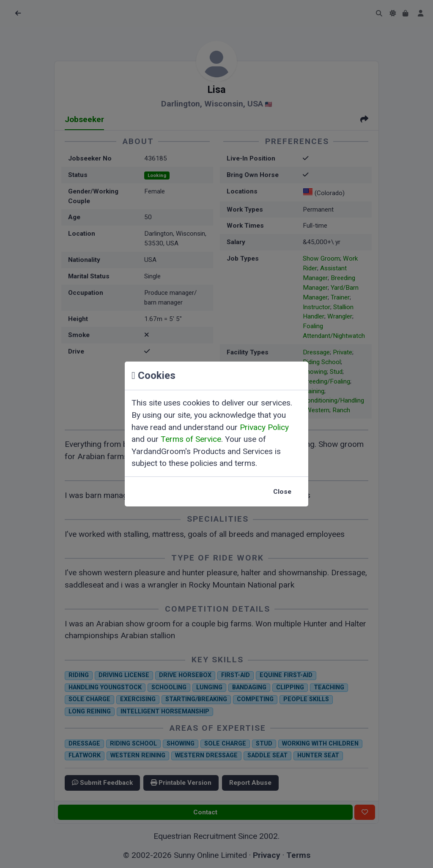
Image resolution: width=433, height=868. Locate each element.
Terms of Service (191, 439)
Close (282, 492)
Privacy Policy (264, 427)
